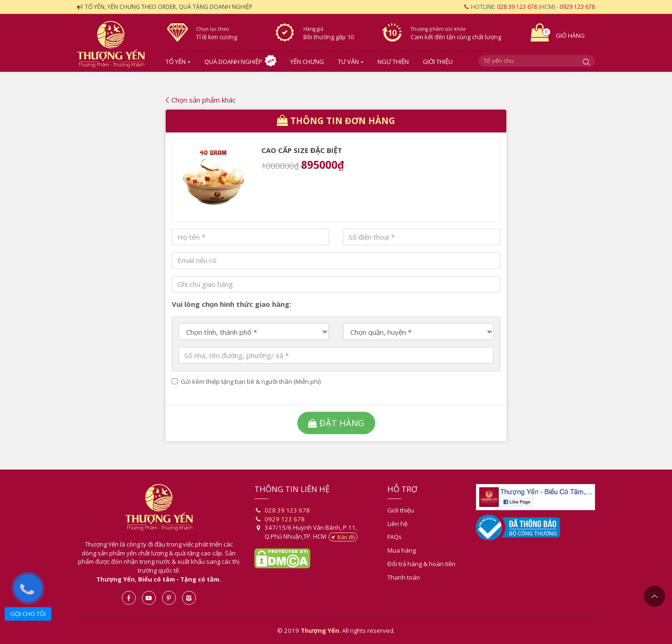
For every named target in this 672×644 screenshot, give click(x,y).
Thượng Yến (159, 507)
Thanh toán (404, 577)
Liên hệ (397, 524)
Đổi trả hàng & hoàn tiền (421, 564)
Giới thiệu (438, 62)
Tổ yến (176, 62)
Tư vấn (348, 62)
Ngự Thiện (393, 62)
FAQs (395, 537)
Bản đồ (343, 537)
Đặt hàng (336, 423)
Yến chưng (307, 62)
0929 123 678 (577, 7)
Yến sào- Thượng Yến (114, 44)
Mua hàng (402, 550)
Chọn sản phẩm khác (201, 100)
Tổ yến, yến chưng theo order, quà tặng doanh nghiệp (169, 7)
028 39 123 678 (517, 7)
